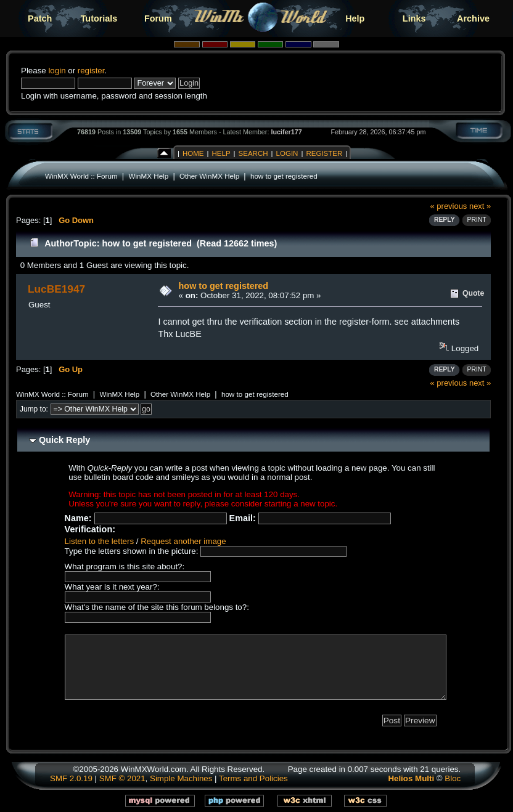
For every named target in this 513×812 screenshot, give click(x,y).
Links (414, 18)
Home (193, 153)
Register (324, 153)
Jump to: (34, 409)
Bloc (453, 778)
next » (480, 206)
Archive (473, 18)
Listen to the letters (99, 541)
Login (287, 153)
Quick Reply (64, 440)
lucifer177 (286, 132)
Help (355, 18)
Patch (40, 18)
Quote (473, 293)
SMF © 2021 (122, 778)
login (57, 71)
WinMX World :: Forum (81, 176)
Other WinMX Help (209, 176)
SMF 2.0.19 (71, 778)
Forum (158, 18)
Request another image (183, 541)
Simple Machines (181, 778)
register (91, 71)
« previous (449, 206)
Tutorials (99, 18)
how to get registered (284, 176)
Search (253, 153)
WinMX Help (148, 176)
